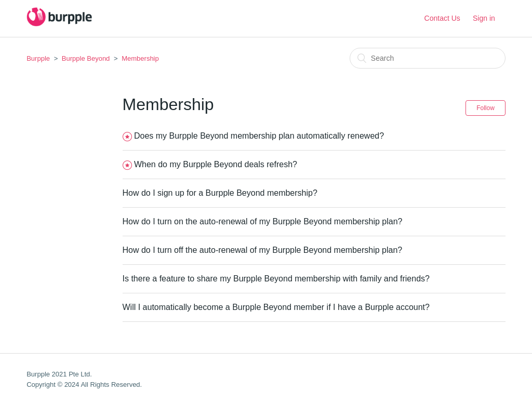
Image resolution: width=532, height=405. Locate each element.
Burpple (38, 58)
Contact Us (442, 18)
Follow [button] (486, 108)
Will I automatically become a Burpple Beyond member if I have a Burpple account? (276, 307)
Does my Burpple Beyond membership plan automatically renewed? (259, 136)
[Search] (428, 58)
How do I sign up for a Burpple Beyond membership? (220, 193)
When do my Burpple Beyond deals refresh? (216, 164)
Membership (140, 58)
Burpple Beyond (86, 58)
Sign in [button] (484, 18)
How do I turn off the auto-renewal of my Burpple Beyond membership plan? (263, 250)
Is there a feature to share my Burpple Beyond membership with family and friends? (276, 279)
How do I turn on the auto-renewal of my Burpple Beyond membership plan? (263, 221)
